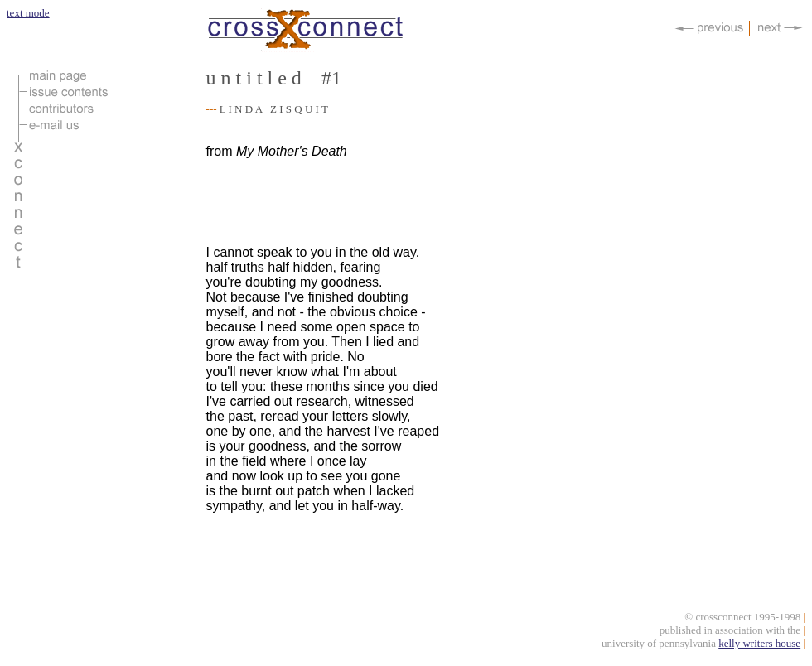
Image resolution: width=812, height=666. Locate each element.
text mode (28, 13)
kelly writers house (759, 646)
